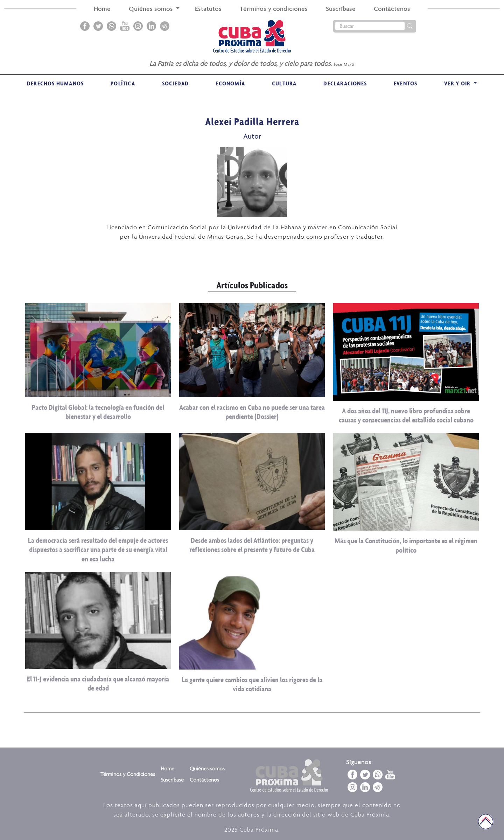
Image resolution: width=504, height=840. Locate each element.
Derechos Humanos (55, 83)
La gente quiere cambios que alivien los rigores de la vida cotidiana (252, 684)
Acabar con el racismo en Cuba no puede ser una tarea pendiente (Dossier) (252, 412)
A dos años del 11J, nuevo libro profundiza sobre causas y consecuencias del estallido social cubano (406, 415)
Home (102, 9)
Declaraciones (345, 83)
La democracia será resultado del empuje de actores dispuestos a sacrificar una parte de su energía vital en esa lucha (98, 549)
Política (123, 83)
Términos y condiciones (274, 9)
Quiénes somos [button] (152, 9)
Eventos (405, 83)
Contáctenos (392, 9)
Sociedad (176, 83)
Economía (230, 83)
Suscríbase (341, 9)
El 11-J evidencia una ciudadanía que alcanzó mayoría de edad (98, 683)
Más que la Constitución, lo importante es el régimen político (406, 545)
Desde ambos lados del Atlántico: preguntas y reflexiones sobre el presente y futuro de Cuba (252, 545)
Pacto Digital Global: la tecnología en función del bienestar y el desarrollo (98, 412)
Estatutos (208, 9)
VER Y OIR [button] (458, 83)
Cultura (284, 83)
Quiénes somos (207, 768)
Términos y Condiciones (128, 774)
